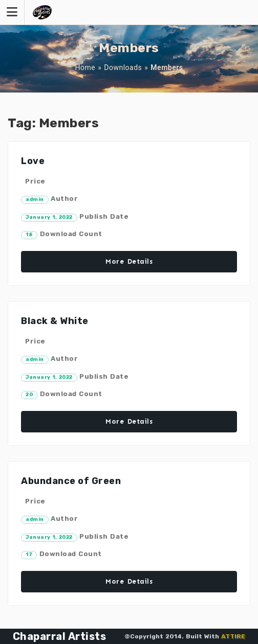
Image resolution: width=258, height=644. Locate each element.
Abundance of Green (71, 481)
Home (85, 67)
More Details (129, 261)
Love (33, 161)
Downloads (123, 67)
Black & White (55, 321)
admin (35, 199)
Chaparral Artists (60, 636)
